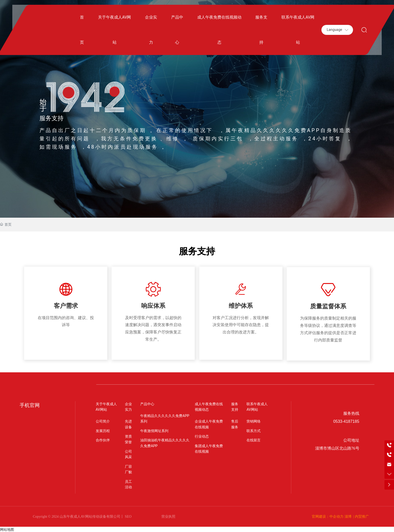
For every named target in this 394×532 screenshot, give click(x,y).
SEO (128, 516)
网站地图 (7, 529)
